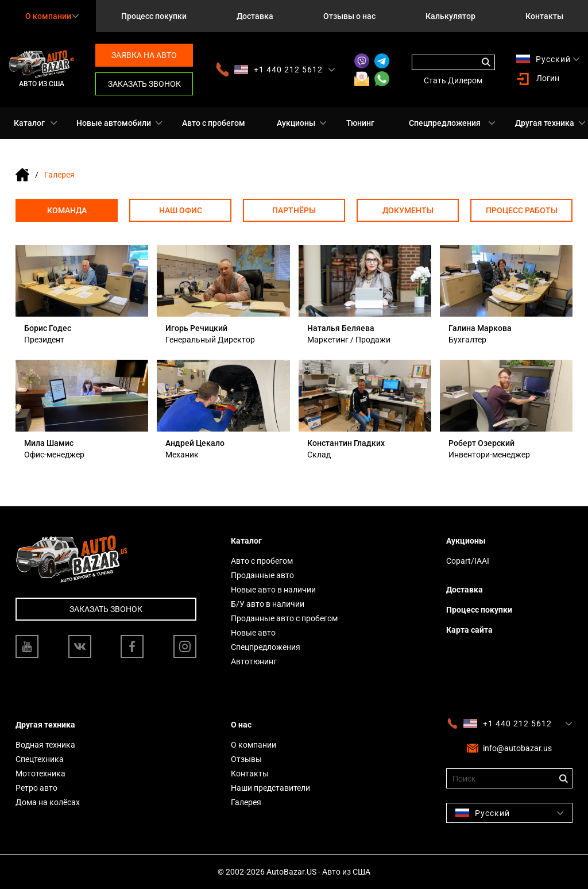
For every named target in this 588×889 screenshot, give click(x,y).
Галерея (246, 802)
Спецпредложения (445, 123)
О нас (241, 725)
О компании (254, 745)
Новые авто (253, 633)
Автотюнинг (254, 661)
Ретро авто (36, 788)
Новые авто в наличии (273, 590)
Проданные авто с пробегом (284, 618)
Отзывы (246, 759)
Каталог (29, 123)
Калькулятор (450, 16)
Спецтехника (40, 759)
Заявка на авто (144, 55)
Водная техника (45, 745)
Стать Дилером (453, 80)
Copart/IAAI (468, 561)
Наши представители (270, 788)
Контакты (544, 16)
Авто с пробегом (214, 123)
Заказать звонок (144, 84)
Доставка (255, 16)
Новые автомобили (114, 123)
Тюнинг (360, 123)
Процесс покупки (154, 16)
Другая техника (545, 123)
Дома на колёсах (48, 802)
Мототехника (40, 773)
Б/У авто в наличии (268, 604)
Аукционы (296, 123)
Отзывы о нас (349, 16)
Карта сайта (469, 630)
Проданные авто (262, 575)
